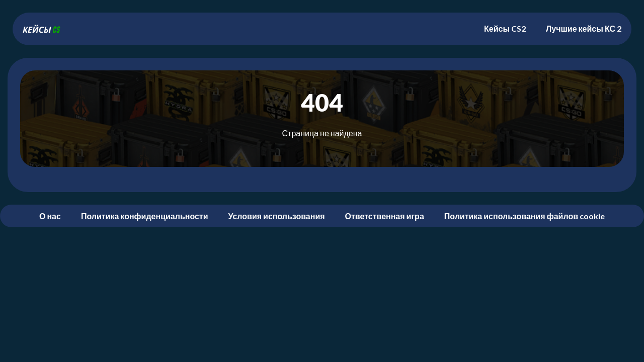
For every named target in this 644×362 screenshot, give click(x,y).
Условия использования (277, 216)
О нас (50, 216)
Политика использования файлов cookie (525, 216)
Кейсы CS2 (505, 28)
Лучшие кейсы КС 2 (584, 28)
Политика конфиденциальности (145, 216)
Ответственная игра (385, 216)
